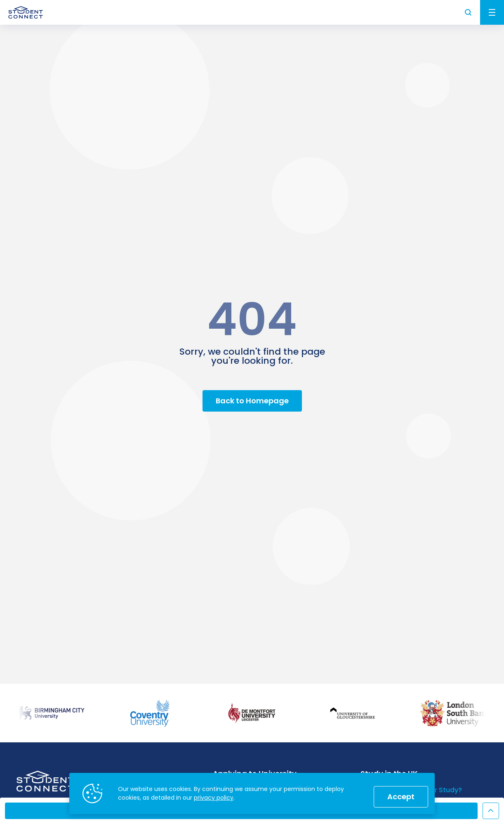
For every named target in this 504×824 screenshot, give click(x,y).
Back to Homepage (252, 401)
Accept (401, 797)
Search (469, 12)
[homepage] (26, 12)
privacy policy (214, 798)
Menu (492, 12)
